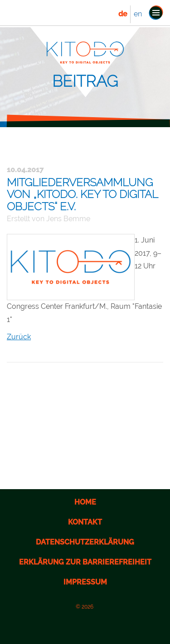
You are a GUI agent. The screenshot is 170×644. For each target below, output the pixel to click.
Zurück (19, 337)
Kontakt (85, 522)
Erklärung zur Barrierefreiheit (85, 562)
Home (85, 502)
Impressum (85, 582)
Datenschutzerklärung (85, 542)
